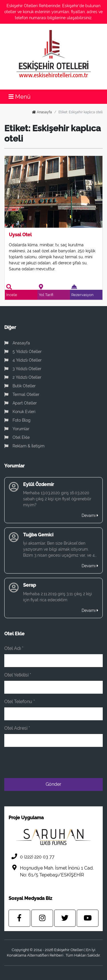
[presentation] (59, 763)
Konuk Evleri (20, 412)
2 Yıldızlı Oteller (23, 377)
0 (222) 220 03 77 (32, 857)
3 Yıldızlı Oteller (23, 369)
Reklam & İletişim (24, 446)
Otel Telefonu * (20, 702)
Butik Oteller (20, 386)
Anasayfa (42, 112)
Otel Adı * (14, 648)
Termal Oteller (22, 394)
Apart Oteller (21, 403)
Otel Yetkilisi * (18, 675)
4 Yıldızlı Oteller (23, 360)
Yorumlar (17, 429)
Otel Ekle (17, 437)
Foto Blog (17, 420)
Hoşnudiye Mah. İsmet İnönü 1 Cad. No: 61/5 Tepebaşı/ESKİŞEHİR (51, 871)
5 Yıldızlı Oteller (23, 352)
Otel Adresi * (17, 728)
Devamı (90, 515)
